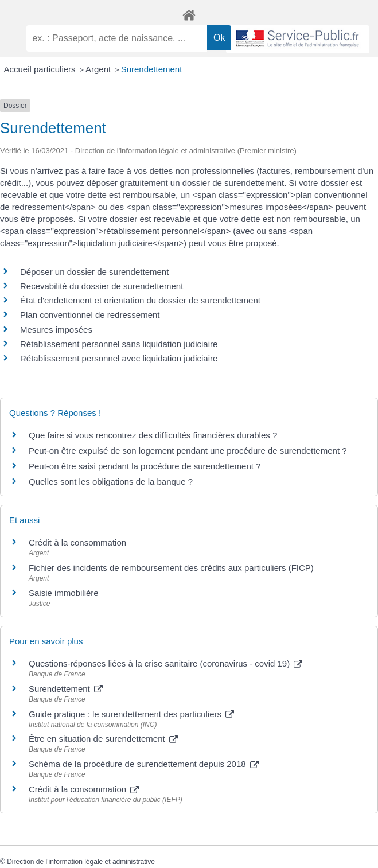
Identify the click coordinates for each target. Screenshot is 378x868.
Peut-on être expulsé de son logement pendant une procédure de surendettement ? (188, 451)
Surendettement (152, 69)
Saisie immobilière (64, 593)
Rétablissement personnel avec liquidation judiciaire (119, 358)
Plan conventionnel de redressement (90, 315)
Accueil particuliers (41, 69)
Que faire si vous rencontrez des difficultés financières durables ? (153, 435)
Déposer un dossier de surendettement (94, 272)
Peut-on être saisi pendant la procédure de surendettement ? (145, 466)
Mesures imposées (56, 330)
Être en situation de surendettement (103, 739)
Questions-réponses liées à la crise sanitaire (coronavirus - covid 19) (165, 663)
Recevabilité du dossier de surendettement (102, 286)
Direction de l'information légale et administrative (81, 862)
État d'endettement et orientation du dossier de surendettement (140, 300)
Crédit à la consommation (77, 542)
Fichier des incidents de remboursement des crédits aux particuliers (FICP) (171, 568)
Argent (99, 69)
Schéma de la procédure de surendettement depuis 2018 (144, 764)
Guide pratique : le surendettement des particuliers (131, 714)
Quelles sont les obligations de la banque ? (111, 482)
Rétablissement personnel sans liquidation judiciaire (119, 344)
